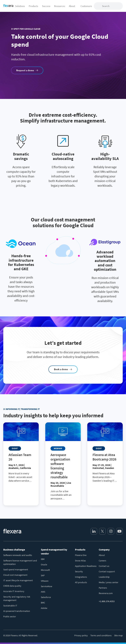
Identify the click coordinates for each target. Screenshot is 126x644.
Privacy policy (81, 635)
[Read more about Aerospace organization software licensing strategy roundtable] (63, 464)
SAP (43, 575)
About (102, 555)
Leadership (104, 577)
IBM (43, 559)
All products (81, 582)
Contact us (104, 566)
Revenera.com (106, 593)
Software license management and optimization (20, 562)
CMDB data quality (12, 586)
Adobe (44, 608)
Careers (102, 561)
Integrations (81, 577)
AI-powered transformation (17, 611)
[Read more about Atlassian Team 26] (21, 455)
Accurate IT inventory (14, 591)
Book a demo (61, 369)
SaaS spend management (16, 569)
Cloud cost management (15, 575)
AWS (43, 592)
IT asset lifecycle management (18, 580)
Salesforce (46, 597)
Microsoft (45, 570)
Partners (103, 588)
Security (79, 571)
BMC (43, 603)
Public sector (10, 616)
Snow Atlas (80, 561)
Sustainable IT (10, 606)
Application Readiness (86, 566)
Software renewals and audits (18, 555)
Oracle (44, 565)
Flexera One (81, 555)
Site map (118, 635)
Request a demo (25, 70)
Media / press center (109, 582)
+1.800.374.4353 (107, 601)
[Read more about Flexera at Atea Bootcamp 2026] (105, 455)
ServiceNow (47, 586)
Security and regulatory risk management (17, 598)
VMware (45, 581)
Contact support (107, 571)
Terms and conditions (101, 635)
